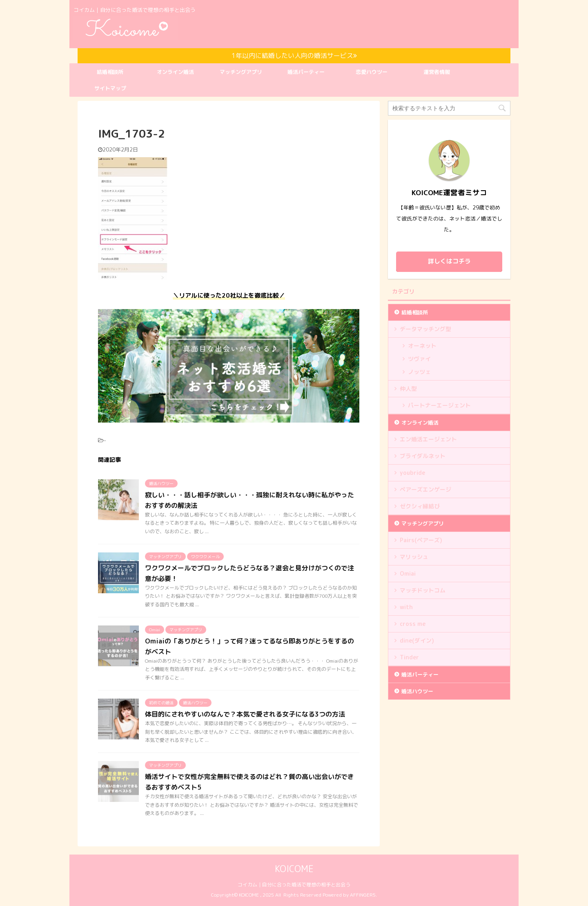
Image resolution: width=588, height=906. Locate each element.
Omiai (408, 573)
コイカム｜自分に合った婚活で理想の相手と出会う (294, 885)
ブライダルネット (423, 456)
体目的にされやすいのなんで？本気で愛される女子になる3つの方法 (245, 714)
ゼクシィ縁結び (420, 506)
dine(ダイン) (417, 640)
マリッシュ (414, 557)
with (406, 607)
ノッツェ (419, 372)
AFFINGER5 (363, 895)
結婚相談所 (110, 72)
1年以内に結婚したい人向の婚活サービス (294, 56)
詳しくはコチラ (449, 261)
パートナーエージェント (439, 405)
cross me (413, 624)
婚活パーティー (306, 72)
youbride (412, 473)
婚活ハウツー (417, 691)
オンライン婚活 (175, 72)
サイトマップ (110, 88)
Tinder (409, 657)
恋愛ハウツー (372, 72)
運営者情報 (437, 72)
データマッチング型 (425, 329)
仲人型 (408, 388)
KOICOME (294, 869)
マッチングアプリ (241, 72)
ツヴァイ (419, 359)
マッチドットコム (423, 590)
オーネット (422, 346)
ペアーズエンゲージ (425, 489)
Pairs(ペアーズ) (421, 540)
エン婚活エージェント (428, 439)
